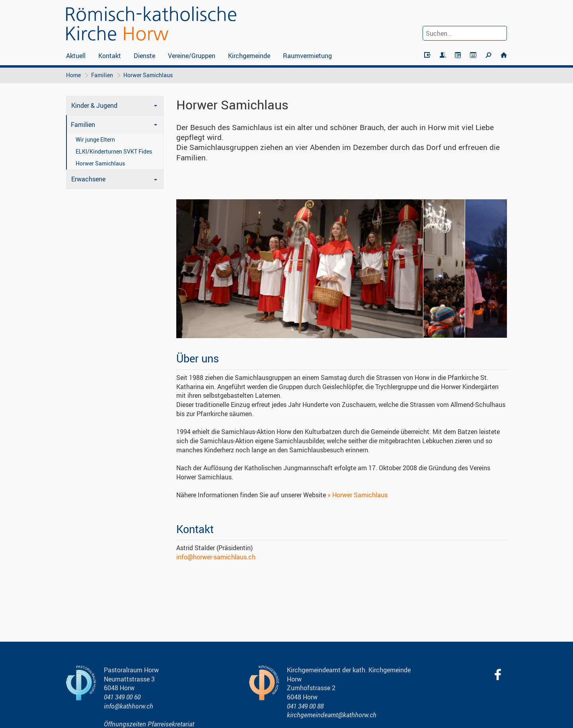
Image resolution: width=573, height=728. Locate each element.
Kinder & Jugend (94, 105)
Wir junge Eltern (95, 139)
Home (73, 75)
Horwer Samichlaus (148, 75)
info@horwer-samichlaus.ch (216, 557)
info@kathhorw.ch (129, 706)
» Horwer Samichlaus (358, 495)
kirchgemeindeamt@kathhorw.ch (332, 715)
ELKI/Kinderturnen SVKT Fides (114, 151)
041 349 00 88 (305, 706)
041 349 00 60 (122, 697)
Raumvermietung (307, 56)
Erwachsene (88, 179)
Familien (102, 75)
